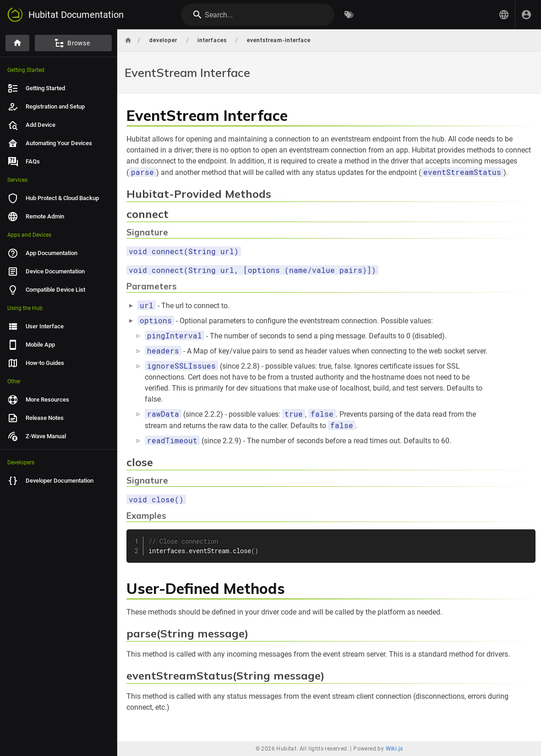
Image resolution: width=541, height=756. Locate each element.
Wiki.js (394, 749)
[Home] (17, 43)
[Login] (526, 15)
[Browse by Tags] (349, 15)
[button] (504, 15)
